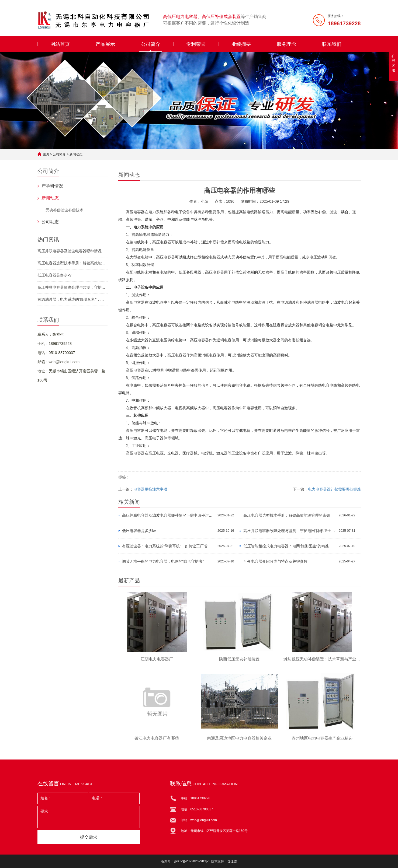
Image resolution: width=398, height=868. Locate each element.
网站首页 (60, 44)
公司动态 (50, 222)
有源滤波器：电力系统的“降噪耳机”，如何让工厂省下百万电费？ (72, 299)
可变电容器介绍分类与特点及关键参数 (275, 561)
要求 (89, 817)
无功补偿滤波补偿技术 (64, 210)
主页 (46, 154)
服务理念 (286, 44)
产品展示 (105, 44)
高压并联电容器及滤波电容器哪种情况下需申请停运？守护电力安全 (169, 515)
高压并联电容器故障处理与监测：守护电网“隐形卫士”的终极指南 (72, 287)
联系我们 (332, 44)
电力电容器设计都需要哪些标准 (334, 489)
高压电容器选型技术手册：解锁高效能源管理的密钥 (72, 263)
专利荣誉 (196, 44)
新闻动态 (76, 154)
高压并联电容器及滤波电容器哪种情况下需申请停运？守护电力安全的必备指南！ (72, 251)
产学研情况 (52, 186)
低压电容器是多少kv (54, 275)
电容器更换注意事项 (150, 489)
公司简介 (151, 44)
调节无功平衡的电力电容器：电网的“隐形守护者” (163, 561)
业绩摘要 (241, 44)
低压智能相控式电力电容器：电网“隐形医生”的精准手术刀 (290, 546)
